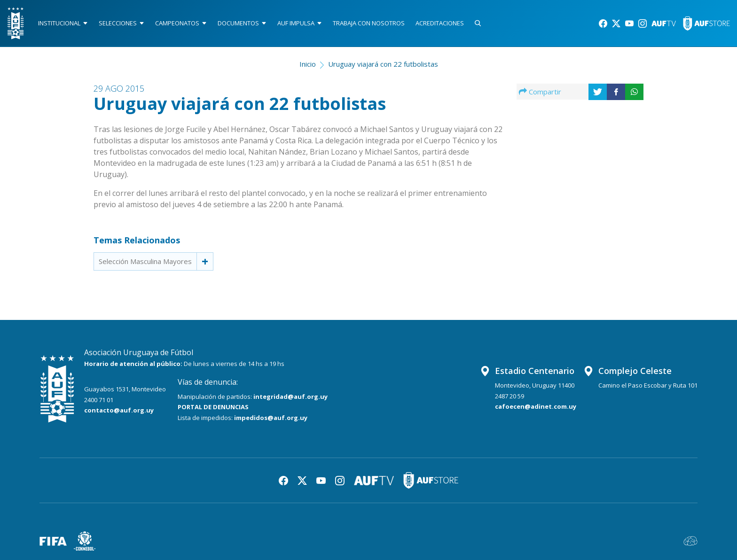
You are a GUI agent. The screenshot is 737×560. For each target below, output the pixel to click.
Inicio (308, 64)
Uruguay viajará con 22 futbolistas (383, 64)
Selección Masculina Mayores (145, 261)
